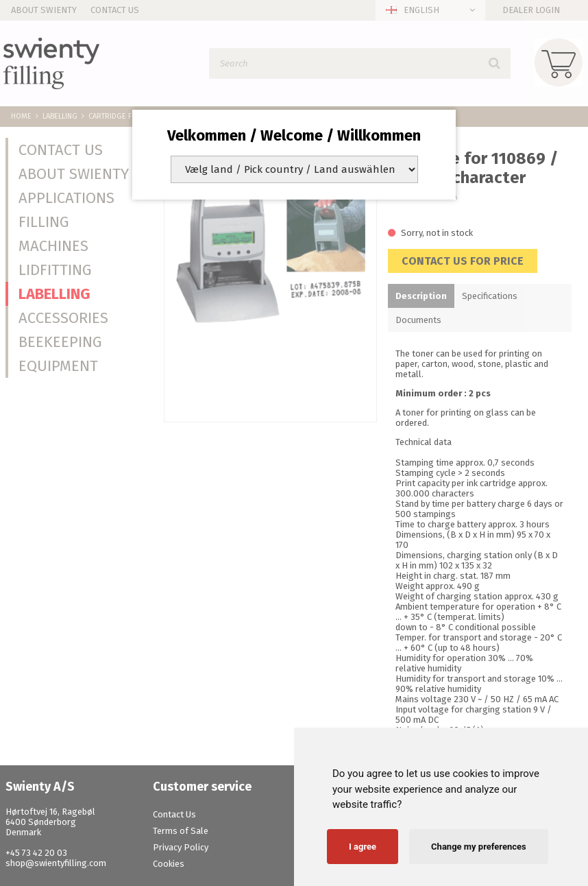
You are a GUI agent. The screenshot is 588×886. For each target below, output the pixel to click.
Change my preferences (479, 847)
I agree (363, 847)
